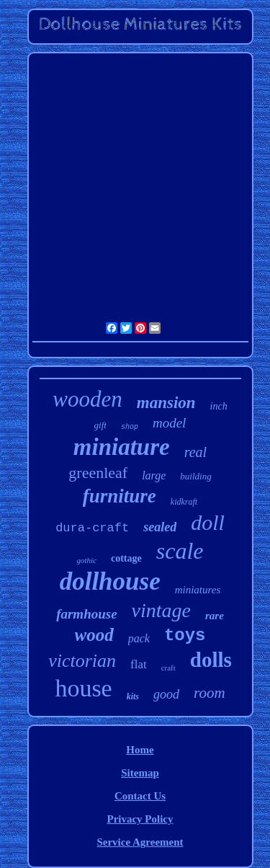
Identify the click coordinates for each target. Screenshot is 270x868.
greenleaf (98, 473)
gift (100, 425)
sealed (160, 527)
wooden (87, 399)
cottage (126, 558)
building (195, 476)
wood (94, 635)
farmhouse (86, 614)
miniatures (198, 590)
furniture (120, 496)
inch (219, 406)
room (210, 693)
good (166, 694)
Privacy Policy (140, 819)
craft (168, 668)
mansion (166, 403)
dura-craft (92, 528)
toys (185, 635)
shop (130, 427)
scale (180, 551)
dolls (211, 660)
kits (133, 696)
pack (139, 638)
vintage (161, 610)
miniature (122, 447)
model (169, 423)
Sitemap (140, 773)
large (154, 475)
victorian (82, 661)
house (83, 688)
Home (140, 750)
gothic (86, 560)
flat (139, 664)
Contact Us (140, 796)
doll (208, 522)
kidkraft (184, 502)
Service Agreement (140, 842)
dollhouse (110, 581)
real (195, 452)
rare (215, 616)
